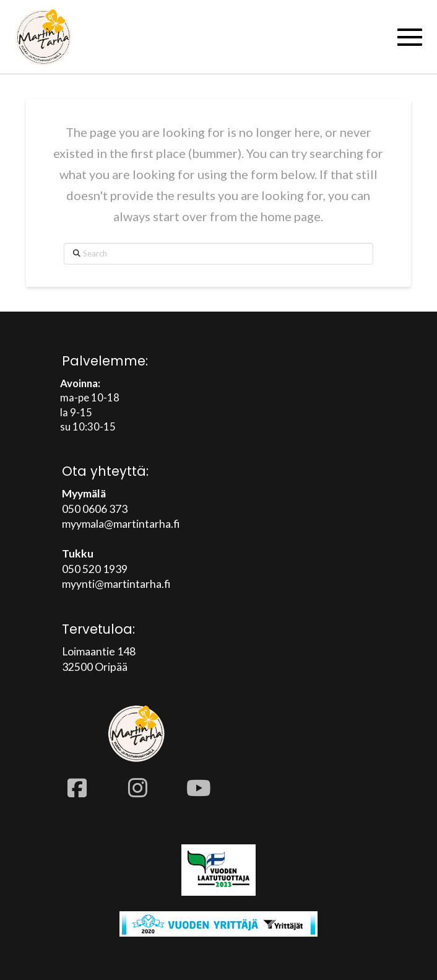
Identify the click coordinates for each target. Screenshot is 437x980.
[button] (410, 37)
